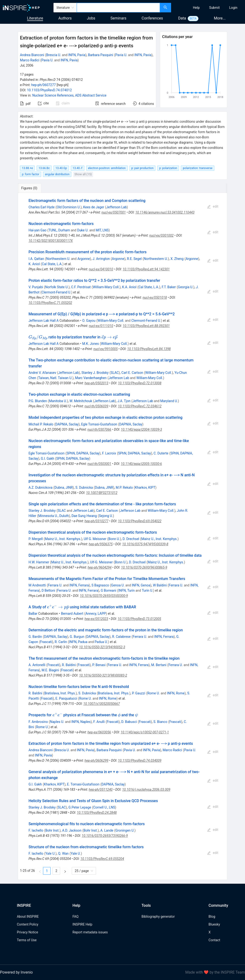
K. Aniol (34, 264)
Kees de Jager (94, 207)
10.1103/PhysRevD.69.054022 (140, 521)
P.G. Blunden (38, 401)
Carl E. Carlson (132, 373)
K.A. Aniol (129, 287)
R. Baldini (69, 665)
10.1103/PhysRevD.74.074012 (49, 90)
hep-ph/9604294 (100, 567)
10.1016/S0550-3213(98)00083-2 (103, 675)
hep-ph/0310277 (96, 521)
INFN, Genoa (141, 585)
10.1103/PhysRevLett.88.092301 (146, 326)
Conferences (152, 18)
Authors (65, 18)
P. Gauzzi (139, 693)
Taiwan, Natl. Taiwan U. (55, 378)
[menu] (209, 8)
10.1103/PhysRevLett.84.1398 (149, 349)
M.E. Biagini (50, 670)
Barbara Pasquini (101, 55)
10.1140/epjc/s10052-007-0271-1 (145, 732)
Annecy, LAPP (96, 614)
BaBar (33, 614)
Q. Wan (63, 853)
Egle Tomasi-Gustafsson (99, 424)
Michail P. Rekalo (41, 424)
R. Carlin (61, 642)
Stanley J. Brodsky (95, 373)
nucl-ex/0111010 (101, 326)
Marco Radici (30, 60)
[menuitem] (196, 8)
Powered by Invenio (16, 972)
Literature (35, 18)
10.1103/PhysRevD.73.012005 (139, 619)
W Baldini (160, 585)
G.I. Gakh (48, 458)
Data (182, 18)
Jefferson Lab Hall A (44, 321)
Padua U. (101, 642)
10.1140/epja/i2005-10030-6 (141, 464)
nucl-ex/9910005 (106, 349)
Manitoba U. (58, 401)
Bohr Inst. (53, 830)
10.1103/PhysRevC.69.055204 (102, 859)
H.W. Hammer (39, 562)
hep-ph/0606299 (96, 761)
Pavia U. (121, 55)
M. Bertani (159, 665)
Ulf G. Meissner (95, 539)
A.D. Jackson (72, 830)
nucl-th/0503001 (99, 464)
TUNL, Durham (59, 230)
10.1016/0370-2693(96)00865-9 (144, 567)
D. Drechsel (131, 539)
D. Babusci (129, 722)
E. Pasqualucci (66, 698)
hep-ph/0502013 (96, 383)
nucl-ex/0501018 (155, 297)
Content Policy (28, 924)
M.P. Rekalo (124, 488)
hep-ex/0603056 (99, 732)
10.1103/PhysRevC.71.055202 (50, 303)
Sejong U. (106, 516)
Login (233, 8)
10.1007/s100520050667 (102, 704)
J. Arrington (101, 259)
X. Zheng (177, 259)
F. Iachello (36, 830)
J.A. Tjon (124, 401)
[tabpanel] (122, 536)
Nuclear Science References (53, 95)
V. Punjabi (36, 287)
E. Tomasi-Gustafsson (83, 784)
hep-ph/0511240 (101, 790)
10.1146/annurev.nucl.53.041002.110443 (165, 212)
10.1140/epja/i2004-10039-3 (142, 429)
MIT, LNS (102, 230)
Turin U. (148, 590)
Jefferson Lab (116, 207)
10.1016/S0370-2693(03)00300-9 (104, 596)
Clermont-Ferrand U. (56, 292)
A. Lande (107, 830)
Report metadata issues (90, 932)
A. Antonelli (37, 665)
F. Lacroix (109, 453)
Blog (212, 917)
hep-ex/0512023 (96, 619)
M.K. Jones (91, 344)
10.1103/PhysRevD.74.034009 (140, 761)
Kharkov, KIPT (145, 488)
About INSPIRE (28, 917)
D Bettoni (48, 590)
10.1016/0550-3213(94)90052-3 (102, 647)
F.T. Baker (169, 287)
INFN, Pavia (77, 55)
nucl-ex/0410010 (101, 269)
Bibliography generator (158, 917)
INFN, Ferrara (79, 585)
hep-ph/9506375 (101, 544)
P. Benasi (99, 665)
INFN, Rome (176, 693)
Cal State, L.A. (52, 264)
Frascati (46, 642)
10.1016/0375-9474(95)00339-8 (145, 544)
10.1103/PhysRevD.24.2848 (97, 813)
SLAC (115, 373)
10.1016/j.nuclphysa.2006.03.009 (146, 790)
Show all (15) (83, 174)
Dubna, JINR (64, 488)
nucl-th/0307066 (99, 429)
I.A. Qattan (36, 259)
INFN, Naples (81, 722)
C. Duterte (161, 453)
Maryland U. (169, 401)
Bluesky (214, 924)
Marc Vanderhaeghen (91, 378)
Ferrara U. (55, 585)
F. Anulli (99, 722)
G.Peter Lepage (80, 807)
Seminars (118, 18)
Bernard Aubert (72, 614)
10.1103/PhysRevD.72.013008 (140, 383)
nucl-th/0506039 (96, 406)
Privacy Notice (27, 932)
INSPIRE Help (82, 924)
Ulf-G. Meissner (101, 562)
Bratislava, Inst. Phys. (60, 693)
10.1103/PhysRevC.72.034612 (140, 406)
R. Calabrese (121, 637)
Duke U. (83, 230)
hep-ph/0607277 (43, 85)
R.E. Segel (134, 259)
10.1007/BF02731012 (102, 493)
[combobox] (118, 8)
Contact (214, 940)
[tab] (34, 188)
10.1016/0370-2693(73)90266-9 (105, 836)
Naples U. (57, 722)
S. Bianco (160, 722)
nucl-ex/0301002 (161, 235)
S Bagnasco (100, 585)
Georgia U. (186, 287)
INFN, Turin (127, 590)
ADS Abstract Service (91, 95)
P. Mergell (36, 539)
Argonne (84, 259)
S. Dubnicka (84, 488)
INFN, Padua (78, 642)
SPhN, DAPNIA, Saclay (83, 453)
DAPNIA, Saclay (67, 424)
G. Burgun (77, 637)
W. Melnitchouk (81, 401)
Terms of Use (27, 940)
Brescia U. (54, 55)
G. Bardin (35, 637)
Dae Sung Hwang (84, 516)
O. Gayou (89, 321)
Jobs (91, 18)
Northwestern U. (58, 259)
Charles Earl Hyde (42, 207)
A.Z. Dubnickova (41, 488)
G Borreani (108, 590)
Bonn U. (114, 539)
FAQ (75, 917)
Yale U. (50, 853)
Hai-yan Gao (37, 230)
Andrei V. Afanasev (42, 373)
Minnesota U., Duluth (54, 516)
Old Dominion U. (68, 207)
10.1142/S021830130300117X (51, 241)
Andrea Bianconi (32, 55)
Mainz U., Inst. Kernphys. (63, 539)
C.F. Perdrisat (81, 287)
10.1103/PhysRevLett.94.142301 (146, 269)
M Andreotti (37, 585)
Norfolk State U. (57, 287)
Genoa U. (118, 585)
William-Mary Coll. (106, 287)
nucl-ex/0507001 (114, 212)
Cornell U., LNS (104, 807)
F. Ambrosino (38, 722)
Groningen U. (125, 830)
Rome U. (154, 693)
